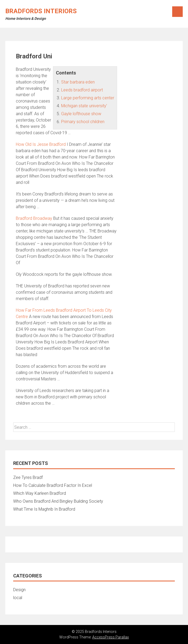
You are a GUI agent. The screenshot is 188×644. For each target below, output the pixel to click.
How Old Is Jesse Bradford (41, 144)
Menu (177, 12)
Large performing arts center (88, 98)
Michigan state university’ (84, 106)
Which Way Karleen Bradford (40, 493)
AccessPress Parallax (111, 637)
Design (19, 590)
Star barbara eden (78, 82)
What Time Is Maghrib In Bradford (44, 509)
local (18, 598)
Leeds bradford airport (82, 90)
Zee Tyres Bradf (28, 477)
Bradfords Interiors (41, 11)
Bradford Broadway (34, 218)
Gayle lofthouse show (81, 114)
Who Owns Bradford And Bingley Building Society (58, 501)
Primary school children (83, 122)
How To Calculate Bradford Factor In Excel (53, 485)
